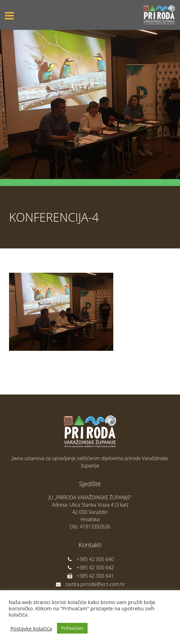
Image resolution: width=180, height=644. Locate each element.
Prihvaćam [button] (72, 628)
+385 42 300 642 (90, 567)
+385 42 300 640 (90, 559)
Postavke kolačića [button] (31, 628)
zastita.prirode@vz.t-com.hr (90, 584)
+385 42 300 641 (90, 576)
